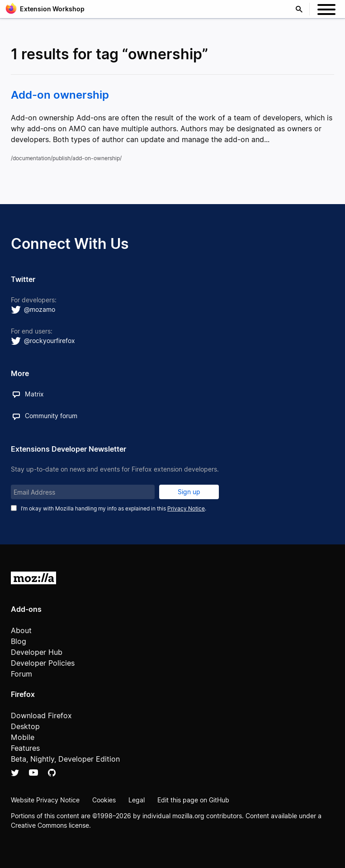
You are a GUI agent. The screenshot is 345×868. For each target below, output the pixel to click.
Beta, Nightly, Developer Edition (65, 759)
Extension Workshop (52, 9)
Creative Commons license (50, 825)
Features (25, 748)
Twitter (15, 773)
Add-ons (26, 609)
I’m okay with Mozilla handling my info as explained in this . (113, 508)
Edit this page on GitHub (193, 800)
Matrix (34, 394)
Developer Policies (43, 663)
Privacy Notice (186, 508)
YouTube (33, 773)
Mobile (23, 737)
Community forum (51, 416)
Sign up (189, 492)
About (21, 630)
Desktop (25, 726)
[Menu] (326, 11)
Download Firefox (41, 715)
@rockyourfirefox (50, 341)
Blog (19, 641)
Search (301, 9)
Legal (137, 800)
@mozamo (40, 309)
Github (52, 773)
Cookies (104, 800)
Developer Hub (37, 652)
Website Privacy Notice (45, 800)
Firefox (23, 694)
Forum (21, 674)
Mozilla (33, 578)
